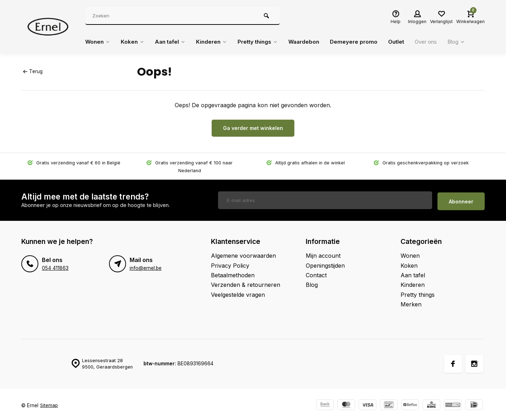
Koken (134, 42)
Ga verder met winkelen (253, 128)
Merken (411, 302)
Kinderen (216, 42)
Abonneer (461, 199)
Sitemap (49, 403)
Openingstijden (325, 263)
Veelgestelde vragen (238, 292)
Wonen (98, 42)
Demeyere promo (364, 42)
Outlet (408, 42)
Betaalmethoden (233, 273)
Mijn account (323, 253)
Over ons (440, 42)
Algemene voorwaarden (243, 253)
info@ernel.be (145, 266)
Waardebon (313, 42)
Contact (316, 273)
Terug (33, 71)
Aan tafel (173, 42)
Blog (472, 42)
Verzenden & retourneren (246, 283)
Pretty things (265, 42)
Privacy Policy (230, 263)
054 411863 (55, 266)
